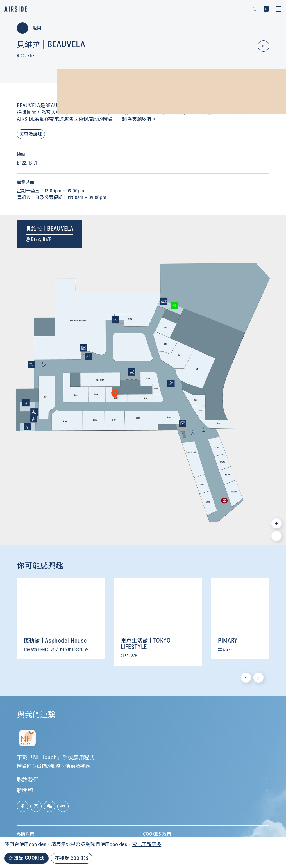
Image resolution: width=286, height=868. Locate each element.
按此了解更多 (147, 845)
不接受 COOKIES (72, 858)
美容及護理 (31, 134)
